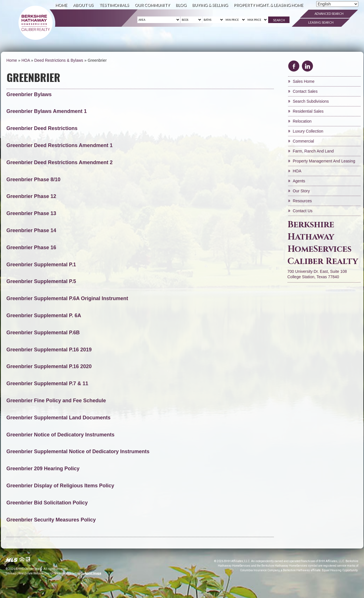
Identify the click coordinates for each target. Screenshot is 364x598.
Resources (302, 201)
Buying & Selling (210, 5)
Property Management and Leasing (324, 161)
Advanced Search (329, 14)
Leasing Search (321, 22)
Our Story (301, 191)
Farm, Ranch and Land (313, 151)
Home (61, 5)
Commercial (304, 141)
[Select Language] (337, 4)
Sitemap (11, 573)
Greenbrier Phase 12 (31, 196)
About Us (83, 5)
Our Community (152, 5)
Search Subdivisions (311, 101)
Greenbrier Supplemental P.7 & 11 (47, 383)
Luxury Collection (308, 131)
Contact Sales (305, 91)
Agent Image (93, 573)
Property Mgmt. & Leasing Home (268, 5)
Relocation (302, 121)
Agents (299, 181)
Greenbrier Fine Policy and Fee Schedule (57, 401)
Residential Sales (308, 111)
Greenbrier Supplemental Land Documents (59, 418)
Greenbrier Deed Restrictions (42, 128)
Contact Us (303, 211)
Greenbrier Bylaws (29, 94)
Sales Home (304, 81)
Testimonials (114, 5)
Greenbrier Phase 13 (31, 213)
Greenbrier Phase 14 (31, 230)
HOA (297, 171)
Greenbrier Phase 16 (31, 248)
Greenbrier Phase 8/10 (34, 180)
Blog (181, 5)
